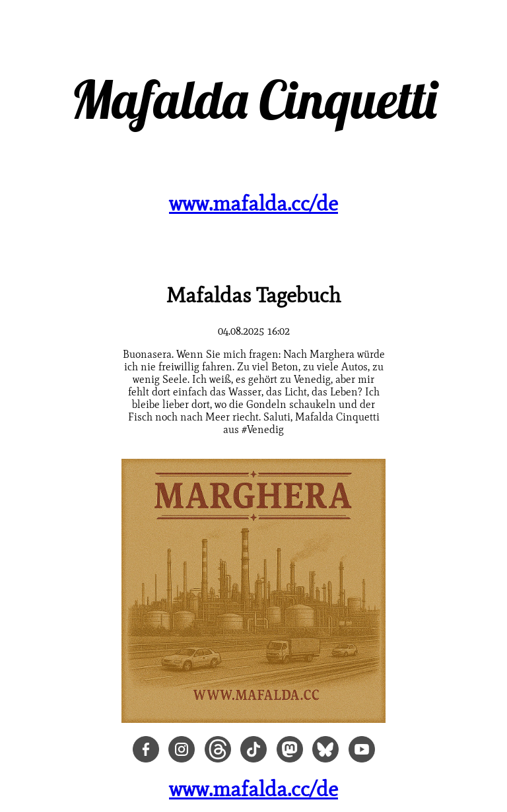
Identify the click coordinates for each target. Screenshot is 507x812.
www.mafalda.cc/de (253, 203)
